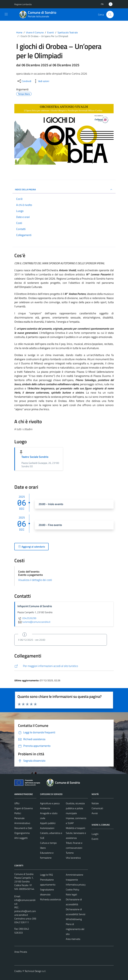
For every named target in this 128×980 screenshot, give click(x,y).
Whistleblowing (74, 919)
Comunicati (97, 808)
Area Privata (21, 952)
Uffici (17, 803)
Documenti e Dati (23, 828)
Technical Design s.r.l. (35, 971)
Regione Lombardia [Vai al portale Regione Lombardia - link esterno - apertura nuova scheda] (23, 4)
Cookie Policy (73, 889)
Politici (18, 813)
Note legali (71, 894)
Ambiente (45, 808)
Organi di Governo (24, 808)
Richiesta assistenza (51, 899)
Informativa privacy (76, 885)
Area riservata (73, 939)
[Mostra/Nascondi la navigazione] (6, 14)
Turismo (70, 853)
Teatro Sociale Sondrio (35, 457)
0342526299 (27, 618)
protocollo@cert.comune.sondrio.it (25, 913)
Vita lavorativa (73, 858)
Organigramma (22, 833)
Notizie (95, 803)
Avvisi (95, 813)
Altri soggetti (21, 838)
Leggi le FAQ (46, 875)
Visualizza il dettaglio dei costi (35, 580)
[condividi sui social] (24, 81)
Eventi (95, 839)
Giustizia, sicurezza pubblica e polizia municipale (75, 808)
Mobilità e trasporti (75, 828)
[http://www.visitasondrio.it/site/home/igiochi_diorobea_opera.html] (64, 666)
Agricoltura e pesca (50, 803)
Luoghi (95, 834)
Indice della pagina (64, 190)
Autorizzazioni (47, 828)
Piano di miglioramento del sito (75, 929)
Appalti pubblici (48, 823)
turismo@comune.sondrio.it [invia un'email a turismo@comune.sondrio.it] (34, 622)
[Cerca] (110, 15)
